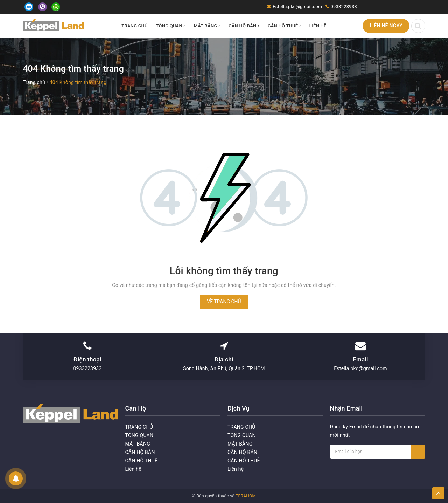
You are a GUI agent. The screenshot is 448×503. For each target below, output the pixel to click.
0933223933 (344, 6)
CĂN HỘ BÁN (244, 26)
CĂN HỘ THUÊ (284, 26)
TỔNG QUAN (171, 26)
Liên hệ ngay (386, 26)
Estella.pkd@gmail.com (297, 6)
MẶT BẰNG (207, 26)
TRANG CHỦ (135, 26)
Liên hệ (318, 26)
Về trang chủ (224, 302)
